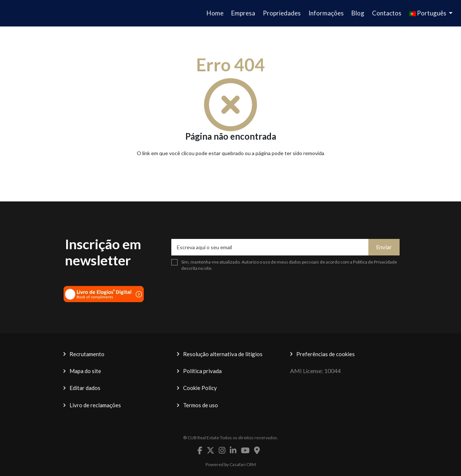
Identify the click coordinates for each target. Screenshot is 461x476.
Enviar (384, 247)
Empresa (243, 13)
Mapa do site (85, 371)
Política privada (202, 371)
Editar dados (85, 388)
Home (215, 13)
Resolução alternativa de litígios (223, 354)
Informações (326, 13)
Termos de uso (201, 405)
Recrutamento (87, 354)
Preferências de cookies (326, 354)
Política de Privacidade (375, 262)
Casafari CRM (243, 464)
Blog (358, 13)
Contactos (387, 13)
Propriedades (282, 13)
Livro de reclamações (95, 405)
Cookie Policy (200, 388)
